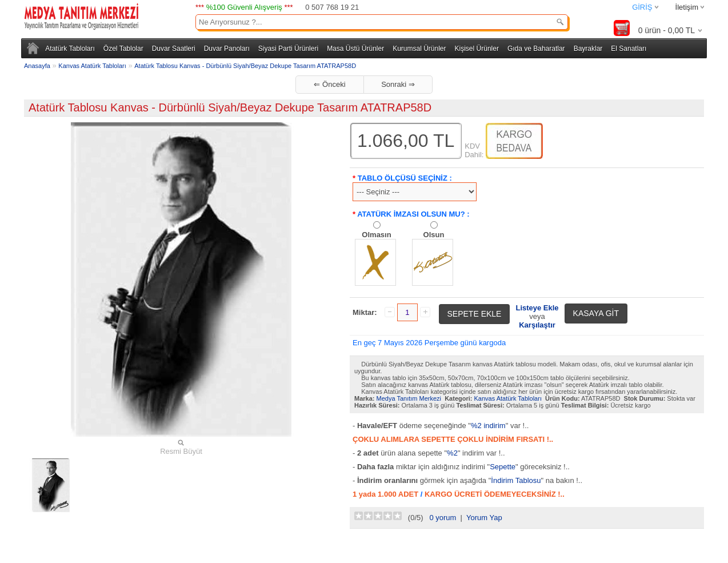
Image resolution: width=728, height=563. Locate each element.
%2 (452, 453)
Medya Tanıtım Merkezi (409, 398)
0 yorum (443, 518)
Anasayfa (37, 66)
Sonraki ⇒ (398, 84)
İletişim (687, 7)
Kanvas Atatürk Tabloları (92, 66)
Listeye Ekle (537, 308)
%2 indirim (488, 426)
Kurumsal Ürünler (419, 49)
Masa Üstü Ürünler (355, 49)
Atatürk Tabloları (70, 49)
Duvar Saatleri (174, 49)
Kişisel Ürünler (477, 49)
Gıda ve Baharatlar (536, 49)
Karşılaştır (537, 325)
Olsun (434, 235)
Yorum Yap (484, 518)
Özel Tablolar (123, 49)
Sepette (503, 467)
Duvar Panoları (227, 49)
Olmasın (376, 235)
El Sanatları (629, 49)
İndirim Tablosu (516, 480)
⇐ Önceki (329, 84)
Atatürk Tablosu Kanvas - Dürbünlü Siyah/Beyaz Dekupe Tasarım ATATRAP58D (245, 66)
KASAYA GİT (596, 313)
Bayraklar (588, 49)
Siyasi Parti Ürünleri (288, 49)
